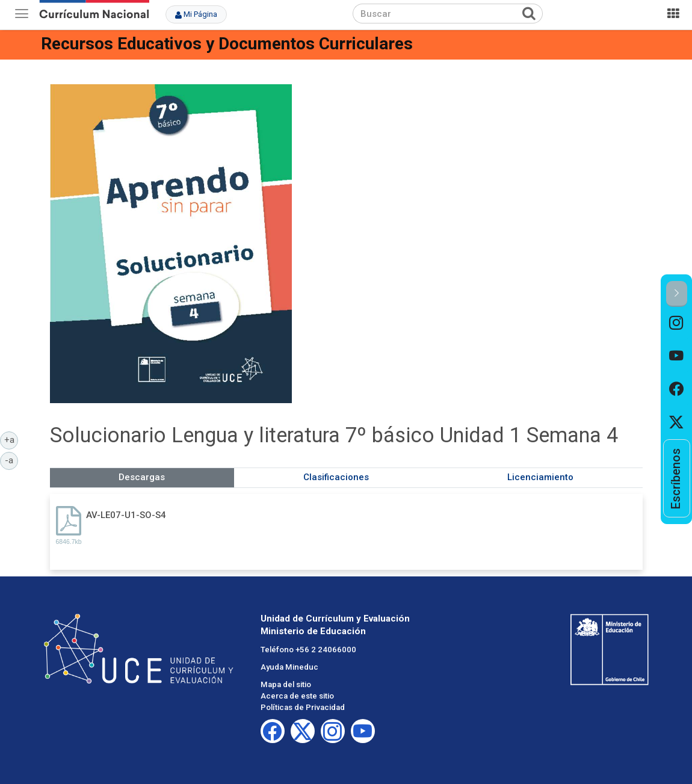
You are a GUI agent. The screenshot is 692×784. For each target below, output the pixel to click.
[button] (677, 294)
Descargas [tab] (142, 477)
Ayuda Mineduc (289, 667)
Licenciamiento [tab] (540, 477)
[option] (677, 323)
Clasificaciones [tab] (336, 477)
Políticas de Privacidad (303, 707)
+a (11, 439)
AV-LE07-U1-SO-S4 (126, 515)
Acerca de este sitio (297, 696)
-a (11, 460)
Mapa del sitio (286, 684)
